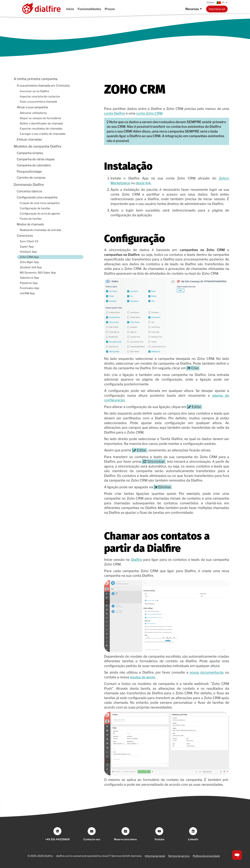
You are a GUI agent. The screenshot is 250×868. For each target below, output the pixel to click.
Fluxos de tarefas (31, 219)
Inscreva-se (217, 9)
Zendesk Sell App (31, 267)
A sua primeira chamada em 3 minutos (43, 86)
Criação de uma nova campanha (40, 203)
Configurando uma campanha (37, 197)
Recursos (194, 9)
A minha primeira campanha (36, 79)
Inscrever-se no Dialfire (34, 91)
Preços (110, 9)
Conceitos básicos (29, 191)
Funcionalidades (89, 9)
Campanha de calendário (34, 165)
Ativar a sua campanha (32, 107)
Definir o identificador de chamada (41, 123)
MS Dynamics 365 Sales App (38, 273)
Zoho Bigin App (29, 262)
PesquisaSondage (29, 172)
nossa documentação (207, 672)
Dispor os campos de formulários (40, 118)
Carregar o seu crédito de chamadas (43, 134)
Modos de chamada (30, 224)
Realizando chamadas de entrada (40, 230)
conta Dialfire (115, 113)
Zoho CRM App (29, 257)
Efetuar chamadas (29, 139)
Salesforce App (29, 278)
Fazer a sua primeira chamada (38, 102)
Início (70, 9)
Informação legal (155, 856)
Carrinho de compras (31, 178)
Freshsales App (29, 288)
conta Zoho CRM (149, 113)
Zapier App (27, 247)
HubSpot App (28, 252)
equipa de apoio (142, 677)
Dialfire (136, 560)
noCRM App (27, 293)
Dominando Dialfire (29, 185)
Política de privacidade (206, 856)
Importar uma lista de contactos (40, 96)
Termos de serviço (179, 856)
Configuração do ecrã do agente (40, 214)
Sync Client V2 (29, 241)
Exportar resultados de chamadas (41, 129)
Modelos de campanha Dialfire (38, 146)
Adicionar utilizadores (33, 113)
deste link (143, 183)
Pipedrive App (29, 283)
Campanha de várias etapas (36, 159)
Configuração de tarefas (35, 208)
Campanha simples (30, 153)
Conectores (25, 236)
